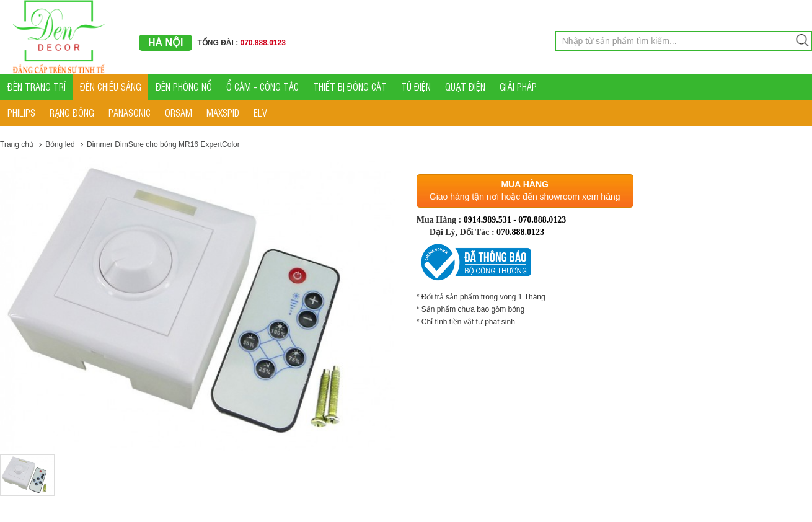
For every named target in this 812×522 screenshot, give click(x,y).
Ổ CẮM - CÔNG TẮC (263, 86)
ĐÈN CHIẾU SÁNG (111, 86)
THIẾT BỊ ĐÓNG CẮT (350, 86)
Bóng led (60, 144)
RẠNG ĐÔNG (72, 113)
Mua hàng (524, 184)
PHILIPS (21, 113)
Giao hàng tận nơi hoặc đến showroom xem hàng (525, 197)
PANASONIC (130, 113)
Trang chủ (17, 144)
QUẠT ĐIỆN (465, 86)
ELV (260, 113)
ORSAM (179, 113)
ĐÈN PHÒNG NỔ (184, 86)
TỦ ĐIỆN (416, 86)
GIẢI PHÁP (518, 86)
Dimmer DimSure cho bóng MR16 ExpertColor (163, 144)
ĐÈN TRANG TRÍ (37, 86)
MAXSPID (223, 113)
